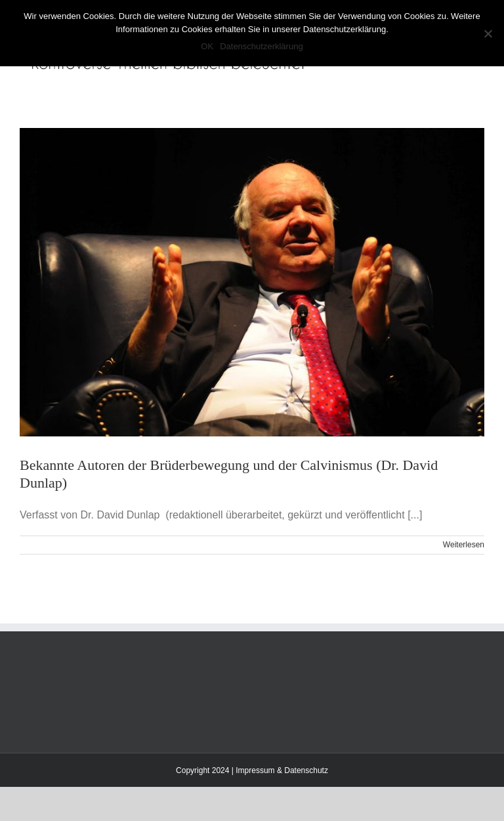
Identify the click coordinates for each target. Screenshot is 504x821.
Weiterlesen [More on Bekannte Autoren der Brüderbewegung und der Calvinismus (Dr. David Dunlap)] (464, 545)
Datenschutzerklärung (261, 46)
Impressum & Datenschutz (282, 770)
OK (207, 46)
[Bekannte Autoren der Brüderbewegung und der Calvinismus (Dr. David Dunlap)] (252, 282)
